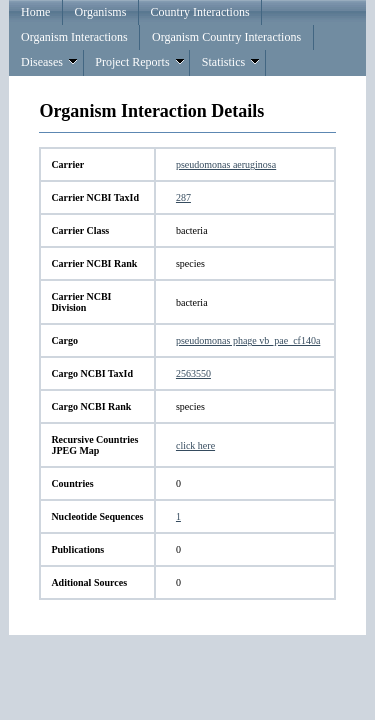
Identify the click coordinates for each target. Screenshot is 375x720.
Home (35, 12)
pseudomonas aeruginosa (226, 164)
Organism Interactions (74, 37)
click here (195, 445)
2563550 (193, 373)
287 (183, 197)
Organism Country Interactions (226, 37)
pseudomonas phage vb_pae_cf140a (248, 340)
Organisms (101, 12)
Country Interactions (200, 12)
